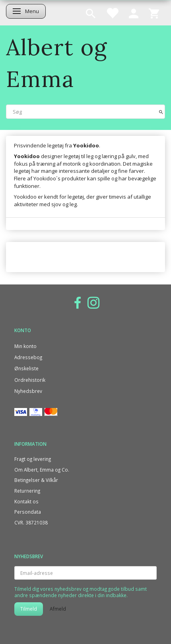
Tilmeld (29, 609)
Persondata (28, 512)
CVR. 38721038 (31, 522)
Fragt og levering (33, 459)
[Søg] (161, 111)
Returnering (27, 491)
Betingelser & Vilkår (36, 480)
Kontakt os (26, 501)
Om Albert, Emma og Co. (42, 470)
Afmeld (58, 609)
